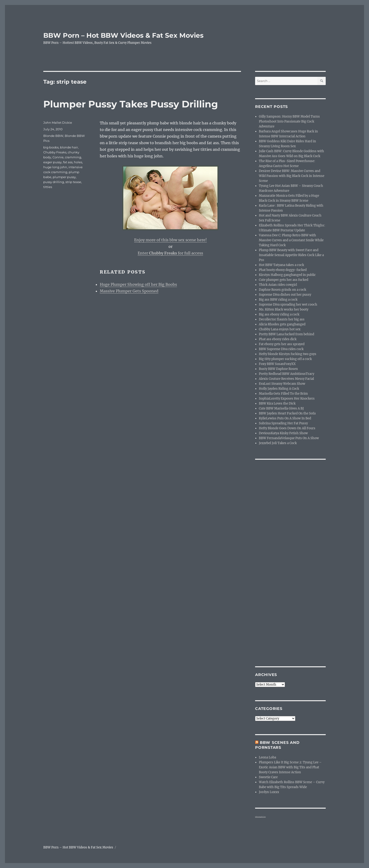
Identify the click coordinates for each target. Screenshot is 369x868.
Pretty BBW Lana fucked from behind (287, 334)
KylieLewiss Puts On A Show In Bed (285, 418)
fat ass (68, 162)
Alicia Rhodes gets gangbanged (282, 324)
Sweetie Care (268, 777)
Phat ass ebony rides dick (278, 339)
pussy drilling (54, 182)
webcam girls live (260, 817)
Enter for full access (170, 253)
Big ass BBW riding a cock (278, 300)
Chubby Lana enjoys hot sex (280, 329)
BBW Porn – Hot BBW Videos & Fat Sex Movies (123, 35)
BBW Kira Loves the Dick (277, 403)
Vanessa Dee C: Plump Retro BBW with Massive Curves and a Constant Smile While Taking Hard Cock (291, 240)
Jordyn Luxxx (269, 792)
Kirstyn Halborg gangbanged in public (287, 275)
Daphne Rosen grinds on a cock (283, 290)
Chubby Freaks (55, 152)
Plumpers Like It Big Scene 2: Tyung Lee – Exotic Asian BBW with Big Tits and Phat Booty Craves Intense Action (290, 767)
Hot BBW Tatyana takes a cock (281, 265)
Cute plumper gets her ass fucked (284, 280)
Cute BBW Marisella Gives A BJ (281, 408)
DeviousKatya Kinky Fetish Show (283, 433)
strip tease (73, 182)
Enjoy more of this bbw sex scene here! (170, 240)
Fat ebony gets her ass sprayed (282, 344)
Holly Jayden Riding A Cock (279, 389)
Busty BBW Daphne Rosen (278, 369)
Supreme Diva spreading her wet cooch (288, 305)
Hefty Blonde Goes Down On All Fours (287, 428)
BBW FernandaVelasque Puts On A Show (289, 438)
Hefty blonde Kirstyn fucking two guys (288, 354)
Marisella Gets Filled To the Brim (283, 394)
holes (78, 162)
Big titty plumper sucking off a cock (285, 359)
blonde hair (69, 147)
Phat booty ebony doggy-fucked (283, 270)
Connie (58, 157)
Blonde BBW (53, 136)
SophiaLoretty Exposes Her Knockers (287, 399)
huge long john (55, 167)
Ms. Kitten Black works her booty (284, 309)
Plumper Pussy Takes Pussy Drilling (131, 104)
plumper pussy (64, 177)
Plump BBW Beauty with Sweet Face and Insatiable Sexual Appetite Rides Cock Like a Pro (291, 255)
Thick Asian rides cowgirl (278, 285)
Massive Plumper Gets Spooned (129, 291)
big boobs (51, 147)
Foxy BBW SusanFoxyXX (277, 364)
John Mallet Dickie (58, 123)
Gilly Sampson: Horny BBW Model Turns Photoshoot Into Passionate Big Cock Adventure (289, 121)
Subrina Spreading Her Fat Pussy (283, 423)
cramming (73, 157)
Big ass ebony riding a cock (279, 314)
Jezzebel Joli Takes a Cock (278, 443)
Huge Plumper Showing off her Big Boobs (138, 284)
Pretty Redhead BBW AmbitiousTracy (287, 374)
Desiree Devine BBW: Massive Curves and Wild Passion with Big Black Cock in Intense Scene (292, 176)
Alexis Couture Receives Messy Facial (286, 379)
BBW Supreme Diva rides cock (281, 349)
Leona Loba (267, 757)
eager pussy (52, 162)
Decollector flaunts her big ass (282, 319)
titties (48, 187)
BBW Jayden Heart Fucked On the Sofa (287, 413)
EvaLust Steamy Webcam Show (282, 384)
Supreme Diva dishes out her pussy (285, 295)
